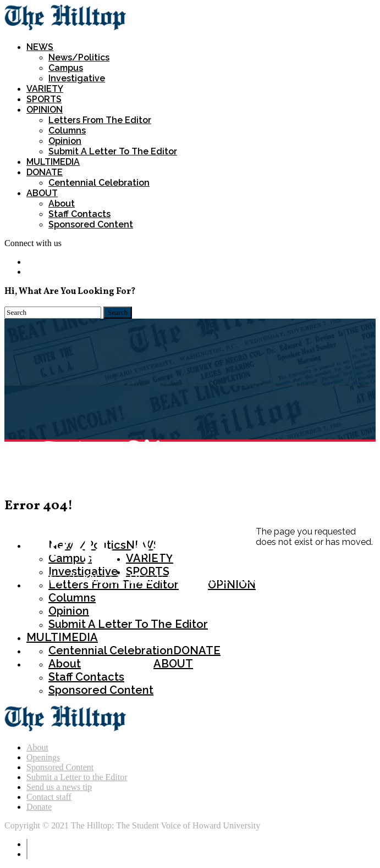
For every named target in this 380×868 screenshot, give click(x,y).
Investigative (77, 78)
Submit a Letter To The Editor (113, 151)
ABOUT (42, 193)
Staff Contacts (79, 214)
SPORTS (44, 99)
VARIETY (45, 89)
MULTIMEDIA (53, 162)
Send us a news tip (59, 787)
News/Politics (79, 57)
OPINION (45, 110)
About (62, 204)
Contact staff (49, 797)
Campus (66, 68)
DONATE (45, 172)
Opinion (65, 141)
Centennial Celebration (99, 183)
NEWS (40, 47)
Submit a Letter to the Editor (77, 777)
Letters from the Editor (100, 120)
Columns (67, 130)
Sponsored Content (91, 224)
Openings (43, 757)
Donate (39, 807)
